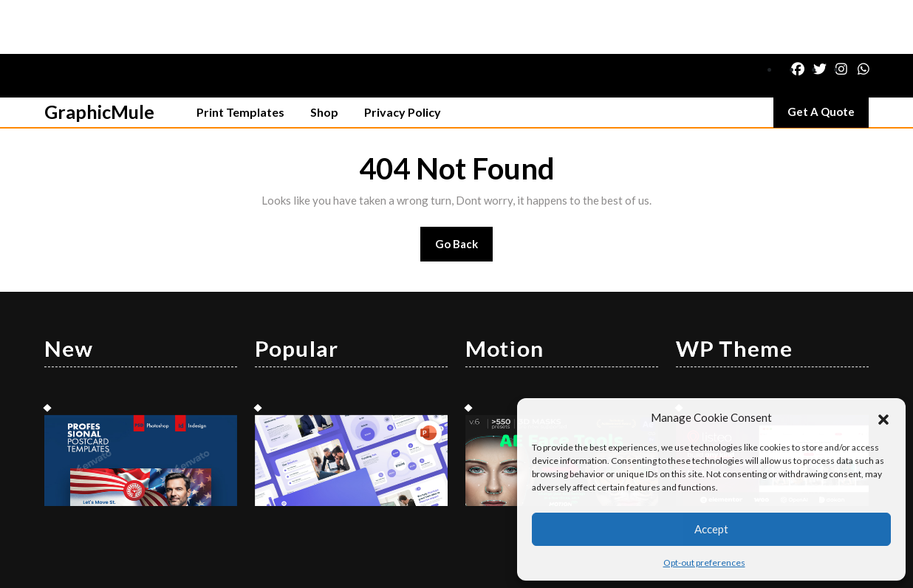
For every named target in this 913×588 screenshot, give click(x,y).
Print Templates (240, 58)
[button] (883, 417)
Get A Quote (828, 61)
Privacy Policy (403, 58)
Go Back (464, 195)
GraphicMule (99, 58)
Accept (711, 529)
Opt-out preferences (704, 563)
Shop (324, 58)
